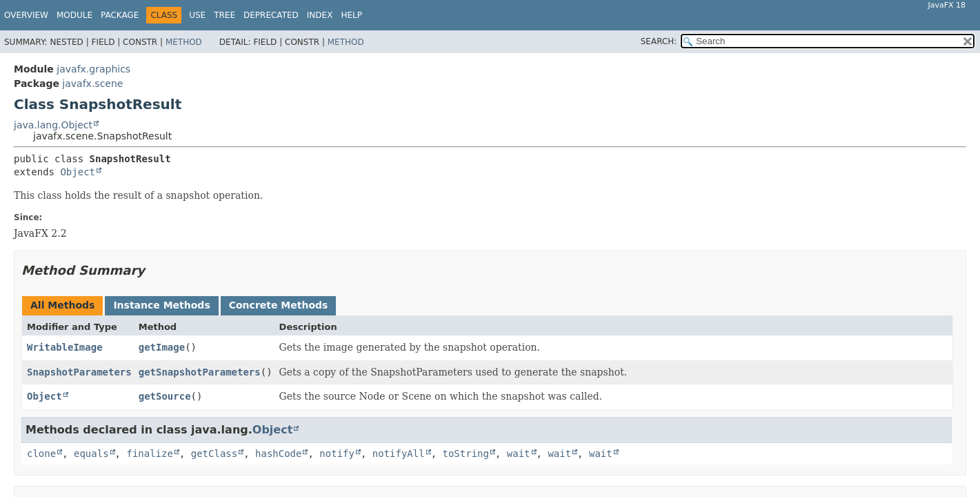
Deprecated (271, 15)
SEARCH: (659, 41)
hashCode (278, 454)
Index (320, 15)
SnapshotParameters (79, 372)
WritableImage (65, 347)
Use (197, 15)
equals (91, 454)
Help (351, 15)
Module (74, 15)
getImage (162, 347)
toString (466, 454)
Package (120, 15)
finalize (149, 454)
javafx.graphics (93, 69)
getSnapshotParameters (200, 372)
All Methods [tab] (62, 305)
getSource (165, 396)
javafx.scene (92, 84)
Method (184, 42)
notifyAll (399, 454)
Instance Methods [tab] (161, 305)
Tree (224, 15)
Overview (26, 15)
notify (337, 454)
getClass (214, 454)
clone (41, 454)
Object (78, 172)
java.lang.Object (53, 125)
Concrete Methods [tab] (279, 305)
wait (519, 454)
